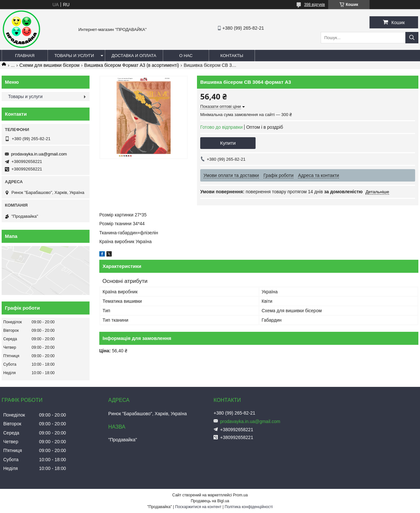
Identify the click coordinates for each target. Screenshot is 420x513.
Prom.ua (240, 495)
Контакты (232, 56)
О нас (186, 56)
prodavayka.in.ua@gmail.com (39, 154)
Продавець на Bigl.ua (210, 501)
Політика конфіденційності (249, 507)
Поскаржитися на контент (198, 507)
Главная (25, 56)
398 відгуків (315, 5)
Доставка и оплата (134, 56)
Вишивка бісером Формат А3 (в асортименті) (132, 65)
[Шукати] (412, 38)
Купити (228, 143)
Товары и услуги (74, 56)
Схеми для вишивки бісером (50, 65)
